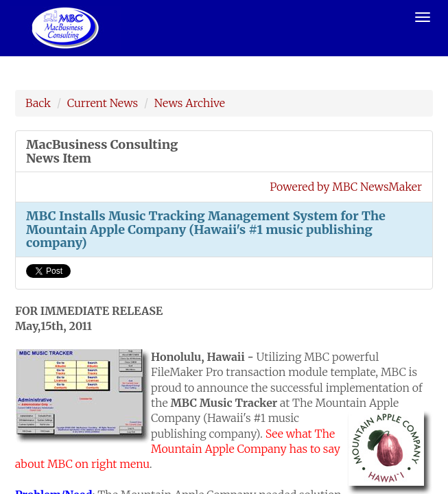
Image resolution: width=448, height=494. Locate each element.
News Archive (190, 103)
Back (38, 103)
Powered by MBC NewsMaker (346, 187)
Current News (103, 103)
